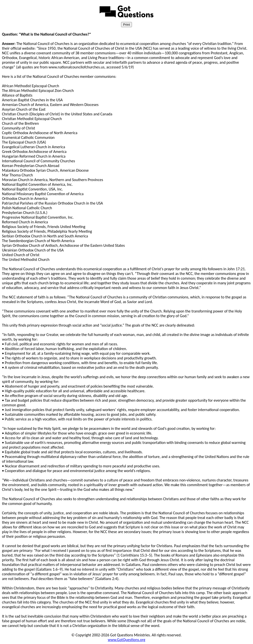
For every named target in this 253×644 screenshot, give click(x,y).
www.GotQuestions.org (126, 640)
